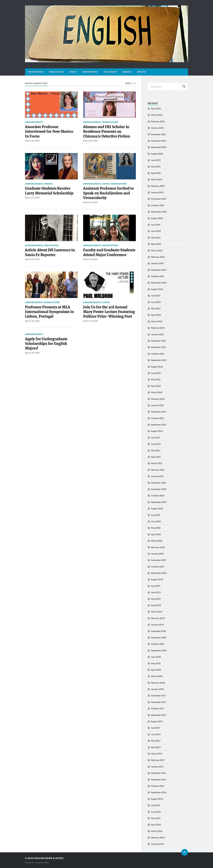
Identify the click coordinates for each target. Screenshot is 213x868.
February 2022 (158, 399)
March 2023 (157, 321)
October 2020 (158, 495)
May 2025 (156, 166)
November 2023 (159, 270)
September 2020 (159, 502)
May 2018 (156, 663)
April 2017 (156, 747)
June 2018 (156, 657)
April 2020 (156, 534)
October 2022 (158, 354)
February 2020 (158, 547)
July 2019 (155, 586)
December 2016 (158, 773)
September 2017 (159, 715)
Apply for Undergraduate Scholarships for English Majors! (46, 344)
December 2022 (158, 341)
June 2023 (156, 302)
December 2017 (158, 695)
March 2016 (157, 831)
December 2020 (158, 483)
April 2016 (156, 825)
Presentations (36, 72)
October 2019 (158, 567)
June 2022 (156, 373)
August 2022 (157, 367)
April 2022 (156, 386)
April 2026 (156, 108)
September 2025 (159, 147)
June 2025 (156, 160)
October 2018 (158, 644)
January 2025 (157, 192)
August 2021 (157, 431)
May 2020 (156, 528)
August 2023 (157, 289)
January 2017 (157, 767)
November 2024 (159, 199)
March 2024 (157, 250)
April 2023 (156, 315)
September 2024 (159, 212)
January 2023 (157, 334)
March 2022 (157, 392)
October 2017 (158, 708)
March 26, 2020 (90, 141)
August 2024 (157, 218)
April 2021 (156, 457)
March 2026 (157, 115)
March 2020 (157, 541)
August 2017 (157, 721)
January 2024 (157, 263)
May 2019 (156, 599)
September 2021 (159, 425)
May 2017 (156, 741)
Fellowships (110, 72)
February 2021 (158, 470)
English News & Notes (49, 858)
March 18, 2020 (32, 321)
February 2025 (158, 186)
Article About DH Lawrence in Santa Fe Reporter (50, 252)
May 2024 (156, 237)
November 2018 (159, 637)
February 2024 (158, 257)
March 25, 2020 (32, 198)
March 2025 (157, 179)
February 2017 (158, 760)
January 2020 (157, 554)
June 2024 (156, 231)
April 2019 (156, 605)
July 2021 (155, 437)
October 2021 (158, 418)
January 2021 (157, 476)
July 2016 (155, 805)
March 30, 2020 (32, 141)
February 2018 (158, 683)
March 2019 (157, 612)
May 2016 (156, 818)
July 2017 (155, 728)
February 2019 (158, 618)
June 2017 (156, 734)
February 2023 (158, 328)
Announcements (34, 122)
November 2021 (159, 412)
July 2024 (155, 225)
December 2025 (158, 134)
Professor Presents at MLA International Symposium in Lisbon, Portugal (49, 312)
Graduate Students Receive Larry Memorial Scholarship (49, 191)
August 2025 (157, 154)
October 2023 (158, 276)
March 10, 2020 (90, 321)
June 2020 (156, 521)
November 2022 (159, 347)
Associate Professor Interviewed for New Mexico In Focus (49, 132)
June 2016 (156, 812)
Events (73, 72)
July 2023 (155, 295)
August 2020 (157, 508)
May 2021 (156, 450)
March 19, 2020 (90, 259)
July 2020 (155, 515)
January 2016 (157, 844)
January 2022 (157, 405)
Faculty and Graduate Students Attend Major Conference (109, 252)
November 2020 (159, 489)
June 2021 (156, 444)
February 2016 (158, 837)
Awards (127, 72)
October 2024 (158, 205)
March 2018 (157, 676)
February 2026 (158, 121)
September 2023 (159, 283)
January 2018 (157, 689)
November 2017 (159, 702)
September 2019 (159, 573)
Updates (142, 72)
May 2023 (156, 308)
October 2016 (158, 786)
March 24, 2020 (90, 202)
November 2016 (159, 779)
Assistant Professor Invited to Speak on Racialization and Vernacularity (108, 193)
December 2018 (158, 631)
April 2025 (156, 173)
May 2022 (156, 379)
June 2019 (156, 592)
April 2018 (156, 670)
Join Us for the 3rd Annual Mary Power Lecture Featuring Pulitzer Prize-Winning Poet (109, 312)
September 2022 (159, 360)
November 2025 (159, 141)
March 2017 (157, 754)
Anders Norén (42, 863)
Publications (57, 72)
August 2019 (157, 579)
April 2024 (156, 244)
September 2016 (159, 792)
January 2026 (157, 128)
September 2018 (159, 650)
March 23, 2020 (32, 259)
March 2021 (157, 463)
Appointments (90, 72)
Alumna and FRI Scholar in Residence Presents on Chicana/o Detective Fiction (107, 132)
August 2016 (157, 799)
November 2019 (159, 560)
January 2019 (157, 625)
